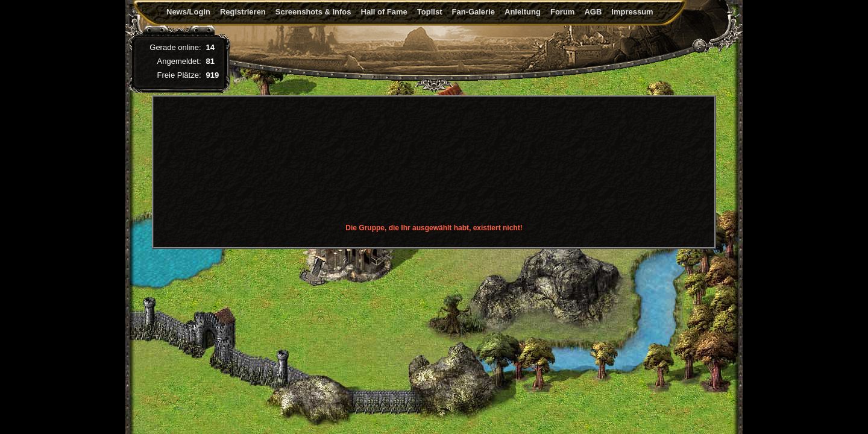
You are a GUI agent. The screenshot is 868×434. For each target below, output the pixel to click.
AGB (593, 12)
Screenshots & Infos (313, 12)
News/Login (188, 12)
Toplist (430, 12)
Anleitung (523, 12)
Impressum (632, 12)
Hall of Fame (384, 12)
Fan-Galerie (473, 12)
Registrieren (243, 12)
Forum (562, 12)
